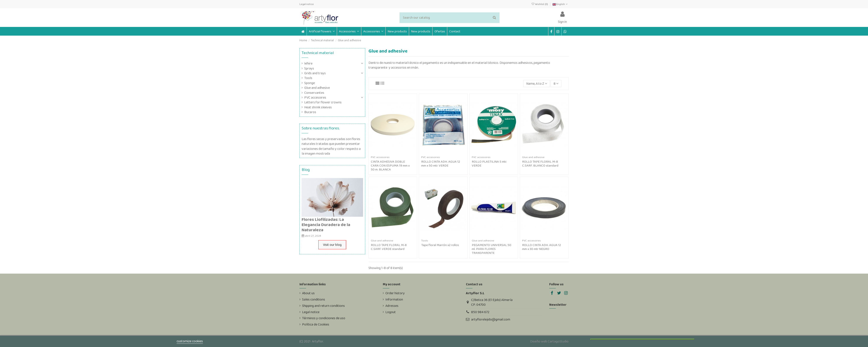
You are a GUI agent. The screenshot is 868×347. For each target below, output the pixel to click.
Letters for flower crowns (323, 102)
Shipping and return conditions (323, 306)
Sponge (310, 83)
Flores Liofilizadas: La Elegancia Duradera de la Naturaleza (326, 225)
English (561, 4)
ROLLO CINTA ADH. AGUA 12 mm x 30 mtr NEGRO (542, 247)
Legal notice (307, 4)
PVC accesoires (315, 97)
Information (394, 299)
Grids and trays (315, 73)
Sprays (309, 68)
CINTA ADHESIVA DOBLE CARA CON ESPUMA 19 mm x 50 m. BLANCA (390, 165)
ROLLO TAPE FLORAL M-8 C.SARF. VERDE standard (389, 247)
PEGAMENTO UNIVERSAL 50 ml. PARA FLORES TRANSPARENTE (492, 249)
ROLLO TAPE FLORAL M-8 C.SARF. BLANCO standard (540, 164)
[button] (349, 31)
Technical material (318, 53)
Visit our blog (332, 245)
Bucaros (310, 112)
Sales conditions (314, 299)
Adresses (392, 306)
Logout (391, 312)
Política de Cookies (316, 324)
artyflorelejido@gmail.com (491, 319)
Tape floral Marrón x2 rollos (440, 245)
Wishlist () (540, 4)
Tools (308, 78)
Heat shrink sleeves (318, 107)
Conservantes (314, 93)
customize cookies (190, 341)
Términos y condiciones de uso (324, 318)
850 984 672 (480, 312)
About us (308, 293)
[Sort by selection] (537, 83)
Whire (308, 63)
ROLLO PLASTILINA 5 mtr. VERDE (489, 164)
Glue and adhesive (317, 88)
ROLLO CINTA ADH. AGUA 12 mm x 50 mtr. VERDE (441, 164)
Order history (395, 293)
